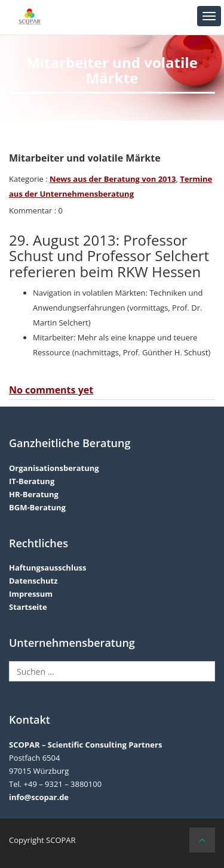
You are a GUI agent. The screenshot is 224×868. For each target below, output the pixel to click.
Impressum (31, 594)
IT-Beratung (32, 481)
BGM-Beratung (37, 507)
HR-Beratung (34, 494)
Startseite (28, 607)
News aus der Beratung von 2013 (113, 179)
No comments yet (51, 390)
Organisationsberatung (54, 468)
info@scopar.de (39, 797)
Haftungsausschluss (47, 568)
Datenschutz (33, 581)
